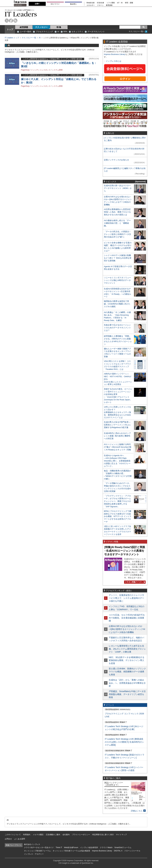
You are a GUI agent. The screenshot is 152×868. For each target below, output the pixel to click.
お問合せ (8, 839)
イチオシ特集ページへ (134, 582)
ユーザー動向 (26, 32)
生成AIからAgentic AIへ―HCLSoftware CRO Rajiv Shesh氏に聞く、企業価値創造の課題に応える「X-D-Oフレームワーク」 (117, 461)
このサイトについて (13, 835)
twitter (7, 21)
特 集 (59, 27)
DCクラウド (55, 4)
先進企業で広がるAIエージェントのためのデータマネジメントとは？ (117, 328)
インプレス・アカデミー (34, 854)
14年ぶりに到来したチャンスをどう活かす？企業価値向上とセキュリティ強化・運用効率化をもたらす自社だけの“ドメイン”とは (117, 412)
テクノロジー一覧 (29, 38)
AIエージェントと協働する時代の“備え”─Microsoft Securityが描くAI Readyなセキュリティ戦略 (118, 447)
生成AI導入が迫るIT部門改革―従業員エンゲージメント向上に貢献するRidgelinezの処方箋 (117, 425)
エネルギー (91, 5)
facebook (11, 21)
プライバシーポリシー (81, 835)
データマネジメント (96, 32)
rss (15, 21)
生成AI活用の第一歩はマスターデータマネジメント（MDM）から (118, 188)
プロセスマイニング (44, 32)
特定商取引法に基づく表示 (103, 835)
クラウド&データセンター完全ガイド (39, 848)
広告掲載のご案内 (53, 835)
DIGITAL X (118, 851)
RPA (65, 32)
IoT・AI (120, 3)
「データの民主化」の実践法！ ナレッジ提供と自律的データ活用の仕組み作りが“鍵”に (117, 234)
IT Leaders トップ (12, 38)
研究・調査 (129, 3)
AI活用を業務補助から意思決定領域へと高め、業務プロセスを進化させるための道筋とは (117, 212)
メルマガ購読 (38, 835)
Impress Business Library (115, 54)
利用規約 (27, 835)
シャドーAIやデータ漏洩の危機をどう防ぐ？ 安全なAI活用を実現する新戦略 (118, 258)
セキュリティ (77, 32)
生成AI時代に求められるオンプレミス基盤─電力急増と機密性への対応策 (117, 436)
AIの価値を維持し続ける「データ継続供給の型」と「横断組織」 (117, 223)
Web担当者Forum (71, 848)
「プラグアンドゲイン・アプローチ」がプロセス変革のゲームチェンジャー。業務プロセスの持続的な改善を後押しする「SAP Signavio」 (117, 501)
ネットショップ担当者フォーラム (37, 851)
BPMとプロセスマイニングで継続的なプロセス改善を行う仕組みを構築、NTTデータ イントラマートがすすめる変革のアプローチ (118, 516)
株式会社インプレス (32, 844)
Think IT (59, 848)
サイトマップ (121, 835)
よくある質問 (20, 839)
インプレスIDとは (114, 61)
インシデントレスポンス (41, 70)
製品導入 (73, 4)
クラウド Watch (106, 848)
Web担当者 (91, 3)
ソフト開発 (111, 3)
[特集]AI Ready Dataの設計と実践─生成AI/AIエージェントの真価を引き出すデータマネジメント (125, 551)
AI (58, 32)
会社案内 (66, 835)
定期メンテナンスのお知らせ (116, 160)
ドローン (100, 5)
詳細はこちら (137, 811)
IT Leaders (21, 14)
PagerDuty (25, 70)
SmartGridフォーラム (123, 848)
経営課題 (24, 27)
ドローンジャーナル (132, 851)
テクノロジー (41, 27)
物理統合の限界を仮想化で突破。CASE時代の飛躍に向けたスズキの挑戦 (117, 304)
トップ (10, 29)
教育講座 (109, 5)
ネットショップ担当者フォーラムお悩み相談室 (71, 851)
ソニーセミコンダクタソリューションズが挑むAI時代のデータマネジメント (117, 280)
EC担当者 (101, 3)
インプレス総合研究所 (89, 848)
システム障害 (57, 70)
